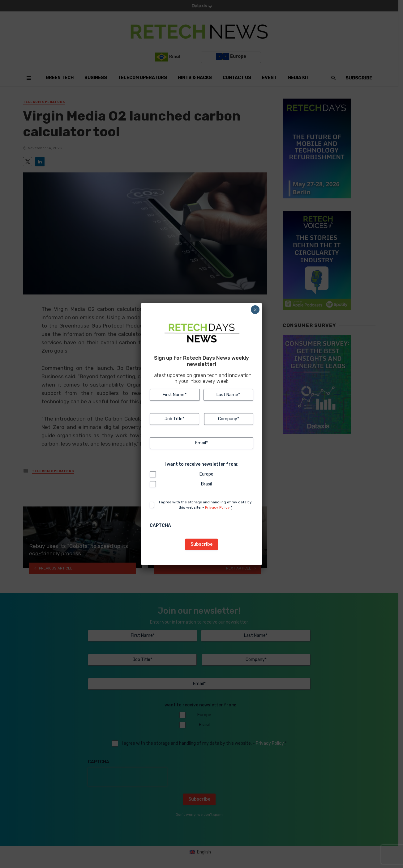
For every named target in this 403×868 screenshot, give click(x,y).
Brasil (206, 484)
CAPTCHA (160, 525)
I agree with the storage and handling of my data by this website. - (205, 505)
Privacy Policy (217, 507)
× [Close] (255, 310)
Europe (206, 474)
